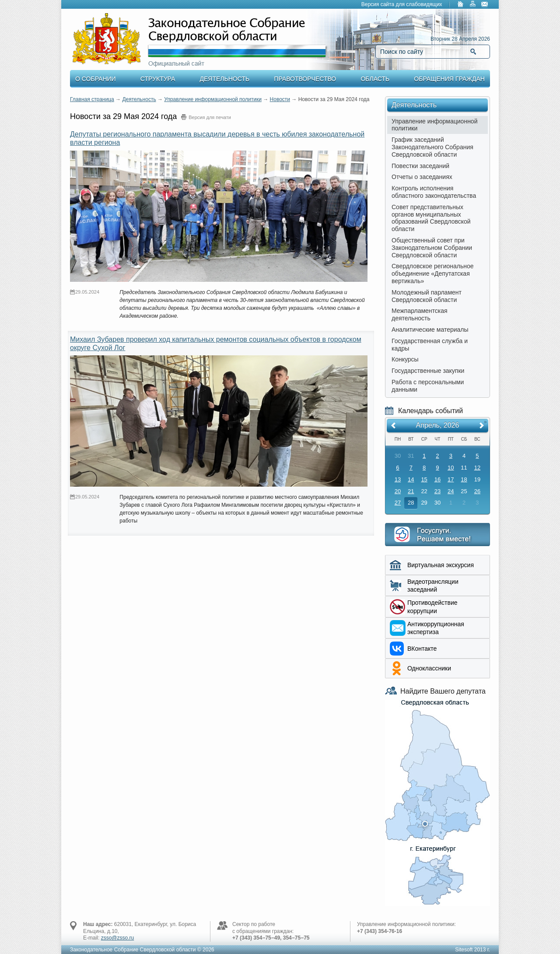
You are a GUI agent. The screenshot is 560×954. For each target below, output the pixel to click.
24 (451, 491)
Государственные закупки (428, 371)
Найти (473, 52)
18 (464, 479)
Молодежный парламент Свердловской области (427, 296)
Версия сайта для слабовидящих (402, 4)
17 (451, 479)
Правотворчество (305, 79)
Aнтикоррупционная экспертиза (436, 628)
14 (411, 479)
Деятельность (225, 79)
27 (398, 503)
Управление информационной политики (213, 99)
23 (437, 491)
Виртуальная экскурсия (441, 565)
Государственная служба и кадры (430, 345)
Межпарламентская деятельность (420, 314)
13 (398, 479)
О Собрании (96, 79)
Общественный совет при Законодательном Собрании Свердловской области (432, 248)
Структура (158, 79)
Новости (280, 99)
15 (424, 479)
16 (437, 479)
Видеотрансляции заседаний (433, 586)
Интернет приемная (437, 535)
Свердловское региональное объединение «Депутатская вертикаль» (433, 274)
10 (451, 468)
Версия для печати (210, 117)
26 (477, 491)
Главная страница (92, 99)
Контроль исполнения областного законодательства (434, 192)
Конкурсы (405, 359)
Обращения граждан (449, 79)
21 (411, 491)
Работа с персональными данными (428, 386)
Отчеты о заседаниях (422, 177)
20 (398, 491)
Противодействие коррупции (432, 607)
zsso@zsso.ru (118, 938)
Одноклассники (429, 668)
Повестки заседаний (420, 166)
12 (477, 468)
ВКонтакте (422, 649)
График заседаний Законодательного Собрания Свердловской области (432, 147)
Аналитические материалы (430, 330)
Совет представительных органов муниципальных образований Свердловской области (431, 218)
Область (375, 79)
